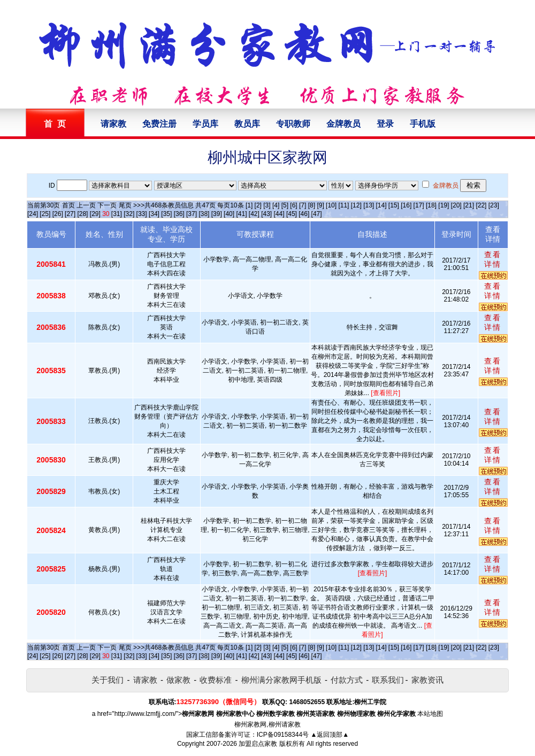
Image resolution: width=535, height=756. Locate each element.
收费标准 (216, 680)
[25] (45, 214)
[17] (419, 205)
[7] (303, 205)
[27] (70, 214)
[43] (266, 214)
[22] (481, 205)
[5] (285, 205)
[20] (456, 205)
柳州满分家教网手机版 (281, 680)
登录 (385, 124)
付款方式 (347, 680)
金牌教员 (343, 124)
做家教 (178, 680)
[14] (381, 205)
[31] (117, 214)
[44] (279, 214)
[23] (494, 205)
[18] (431, 205)
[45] (292, 214)
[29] (95, 214)
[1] (249, 205)
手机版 (423, 124)
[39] (217, 214)
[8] (312, 205)
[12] (356, 205)
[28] (82, 214)
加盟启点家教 (258, 744)
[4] (276, 205)
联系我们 (388, 680)
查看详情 (493, 259)
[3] (267, 205)
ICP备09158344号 (283, 735)
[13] (369, 205)
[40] (229, 214)
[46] (304, 214)
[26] (58, 214)
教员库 (247, 124)
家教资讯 (427, 680)
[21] (469, 205)
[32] (129, 214)
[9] (320, 205)
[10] (331, 205)
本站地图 (430, 714)
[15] (394, 205)
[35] (166, 214)
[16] (406, 205)
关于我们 (108, 680)
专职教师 (293, 124)
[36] (179, 214)
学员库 (205, 124)
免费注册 (159, 124)
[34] (154, 214)
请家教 (113, 124)
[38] (204, 214)
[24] (33, 214)
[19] (444, 205)
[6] (293, 205)
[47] (317, 214)
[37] (192, 214)
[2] (258, 205)
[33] (142, 214)
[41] (241, 214)
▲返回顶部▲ (330, 735)
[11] (343, 205)
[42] (254, 214)
